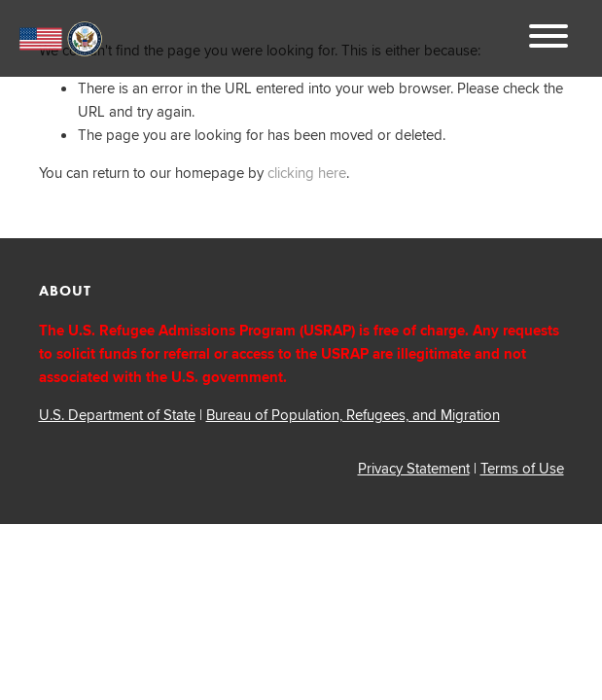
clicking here (307, 173)
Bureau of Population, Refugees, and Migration (353, 415)
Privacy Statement (414, 468)
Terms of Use (522, 468)
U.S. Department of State (117, 415)
